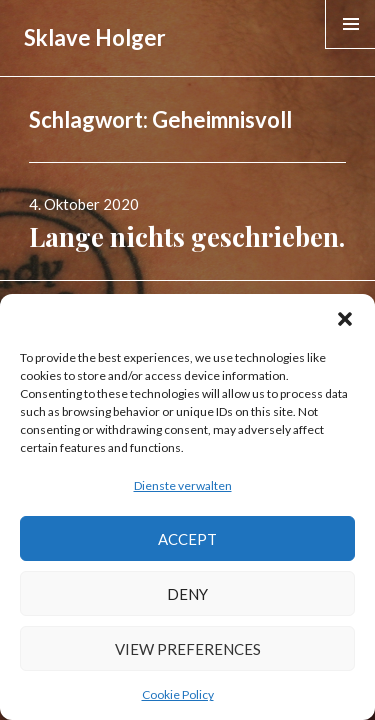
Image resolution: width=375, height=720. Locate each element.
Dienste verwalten (183, 485)
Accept (187, 539)
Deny (187, 594)
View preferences (188, 649)
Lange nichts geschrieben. (187, 236)
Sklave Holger (95, 37)
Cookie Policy (178, 694)
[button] (345, 319)
